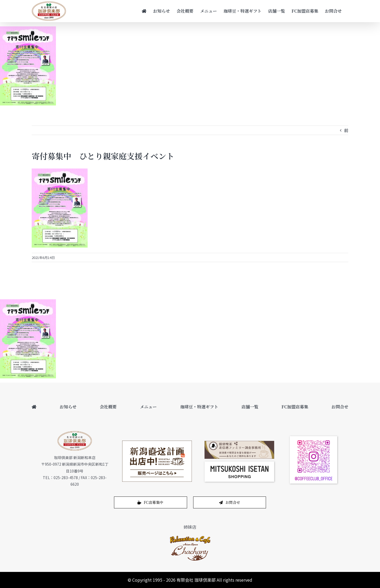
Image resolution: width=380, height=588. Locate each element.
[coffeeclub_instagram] (313, 438)
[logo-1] (190, 537)
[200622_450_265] (157, 443)
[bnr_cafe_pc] (239, 443)
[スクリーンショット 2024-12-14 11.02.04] (239, 464)
